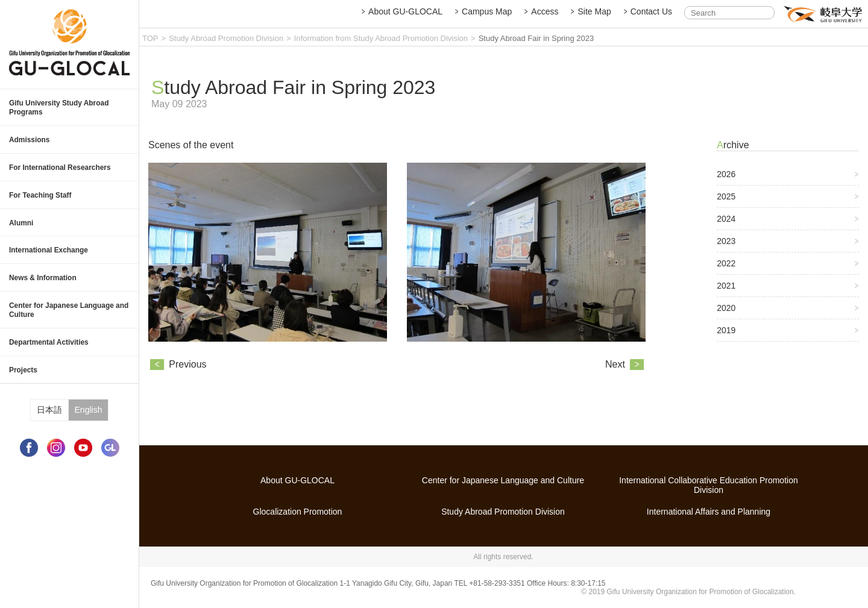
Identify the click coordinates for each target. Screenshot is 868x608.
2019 (726, 338)
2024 (726, 227)
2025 (726, 204)
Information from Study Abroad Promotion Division (381, 38)
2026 (726, 182)
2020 (726, 316)
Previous (187, 374)
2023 (726, 249)
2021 (726, 293)
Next (615, 374)
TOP (150, 38)
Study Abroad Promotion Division (226, 38)
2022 (726, 271)
